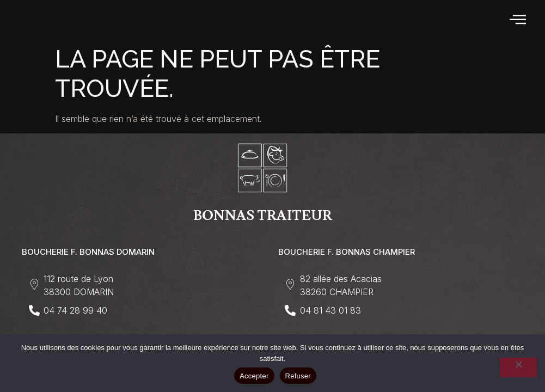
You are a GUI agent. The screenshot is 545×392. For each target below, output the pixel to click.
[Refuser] (518, 367)
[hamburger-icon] (519, 20)
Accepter (254, 376)
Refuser (298, 376)
